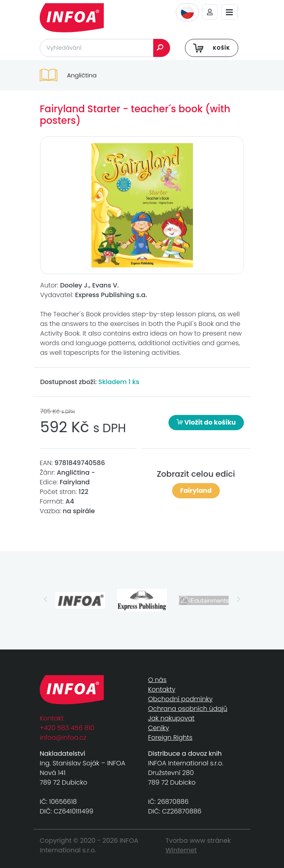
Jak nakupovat (171, 718)
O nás (157, 680)
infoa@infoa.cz (63, 737)
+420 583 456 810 (67, 728)
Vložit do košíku (206, 422)
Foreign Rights (170, 737)
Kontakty (162, 689)
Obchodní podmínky (180, 699)
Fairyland (196, 491)
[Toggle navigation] (229, 12)
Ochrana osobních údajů (188, 709)
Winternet (181, 850)
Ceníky (158, 728)
